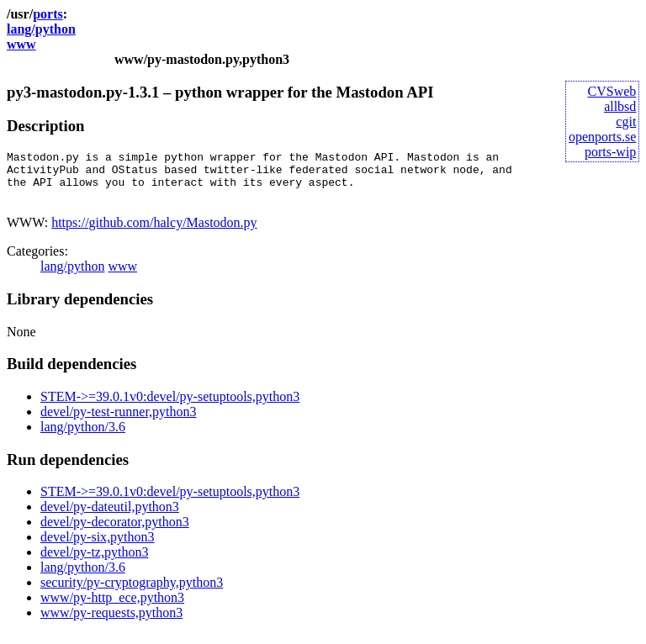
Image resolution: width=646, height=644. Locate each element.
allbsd (620, 106)
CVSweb (612, 91)
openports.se (602, 137)
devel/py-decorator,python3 (115, 532)
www (21, 44)
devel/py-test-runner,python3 (119, 422)
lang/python (41, 29)
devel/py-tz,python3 (94, 562)
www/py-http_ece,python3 (112, 607)
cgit (626, 121)
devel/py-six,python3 (98, 547)
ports (48, 14)
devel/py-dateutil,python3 (110, 517)
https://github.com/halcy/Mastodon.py (154, 232)
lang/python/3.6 (83, 437)
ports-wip (610, 152)
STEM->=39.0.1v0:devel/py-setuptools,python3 (170, 406)
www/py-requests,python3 (111, 623)
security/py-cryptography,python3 (132, 592)
